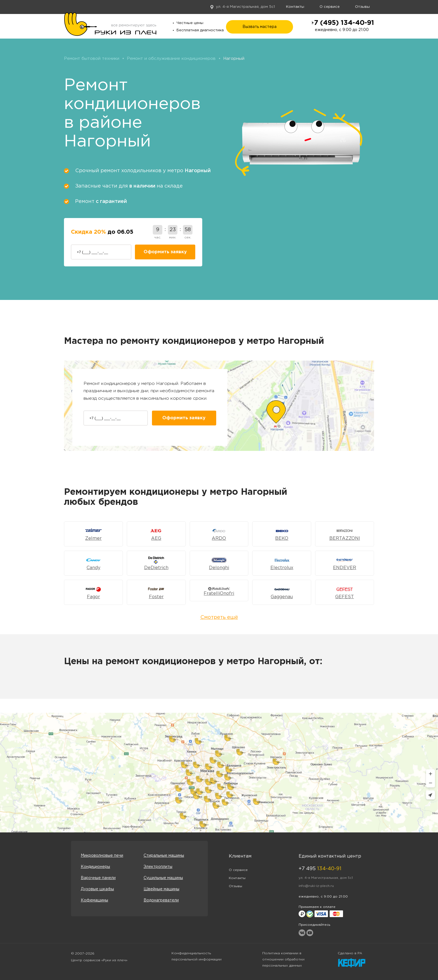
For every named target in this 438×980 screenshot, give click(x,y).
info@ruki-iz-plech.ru (316, 886)
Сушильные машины (163, 878)
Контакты (295, 7)
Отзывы (362, 7)
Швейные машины (161, 889)
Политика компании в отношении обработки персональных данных (283, 959)
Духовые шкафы (97, 889)
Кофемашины (94, 900)
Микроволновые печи (102, 856)
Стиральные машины (164, 856)
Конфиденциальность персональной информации (197, 956)
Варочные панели (98, 878)
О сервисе (330, 7)
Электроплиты (158, 867)
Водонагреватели (161, 900)
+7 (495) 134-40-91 (342, 23)
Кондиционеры (95, 867)
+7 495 (320, 869)
